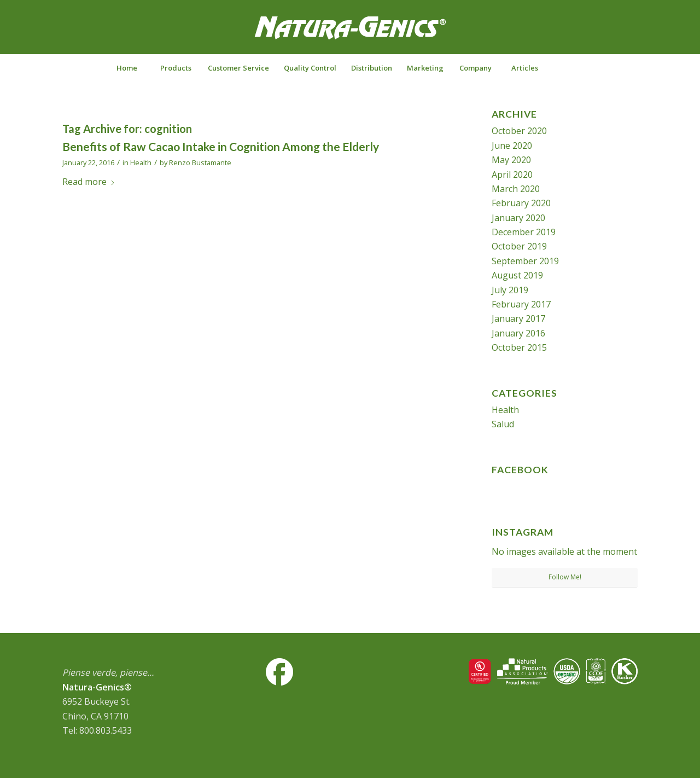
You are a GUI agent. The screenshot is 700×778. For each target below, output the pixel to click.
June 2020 (512, 146)
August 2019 (517, 275)
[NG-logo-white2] (350, 35)
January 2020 (518, 218)
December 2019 (524, 232)
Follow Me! (565, 577)
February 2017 (521, 304)
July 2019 (510, 290)
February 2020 (521, 203)
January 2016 (518, 333)
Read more (89, 182)
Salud (503, 424)
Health (141, 162)
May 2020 (511, 160)
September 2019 (525, 261)
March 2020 (516, 189)
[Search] (573, 68)
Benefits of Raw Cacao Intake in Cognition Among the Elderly (221, 146)
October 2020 (519, 131)
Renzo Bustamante (200, 162)
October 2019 (519, 246)
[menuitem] (126, 68)
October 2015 (519, 347)
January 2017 (518, 318)
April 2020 (512, 175)
